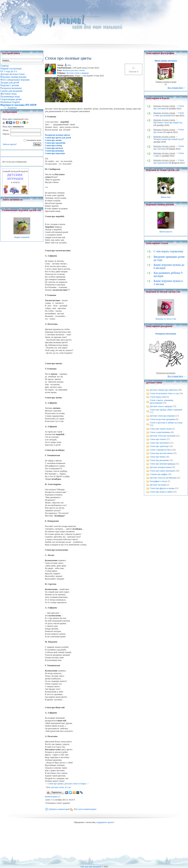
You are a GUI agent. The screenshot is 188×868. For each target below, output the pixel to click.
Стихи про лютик (53, 140)
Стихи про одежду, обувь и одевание (166, 410)
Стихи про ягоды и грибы (161, 492)
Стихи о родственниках (160, 432)
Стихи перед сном (158, 397)
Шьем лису (166, 197)
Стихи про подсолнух (55, 153)
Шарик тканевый (22, 237)
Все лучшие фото (175, 88)
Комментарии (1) (53, 797)
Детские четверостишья (160, 467)
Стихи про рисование (159, 460)
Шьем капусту (166, 232)
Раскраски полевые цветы (57, 135)
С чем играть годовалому (168, 251)
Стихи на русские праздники (162, 419)
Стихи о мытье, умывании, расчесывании (162, 402)
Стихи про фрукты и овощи (162, 488)
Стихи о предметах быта (161, 450)
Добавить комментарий (59, 809)
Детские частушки (158, 485)
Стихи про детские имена (161, 453)
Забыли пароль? (10, 144)
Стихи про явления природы (162, 464)
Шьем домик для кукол (166, 61)
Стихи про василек (54, 148)
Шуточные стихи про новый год (168, 123)
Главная (46, 16)
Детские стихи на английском (163, 478)
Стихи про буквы (157, 457)
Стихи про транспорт (159, 446)
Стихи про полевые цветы (88, 16)
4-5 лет (68, 787)
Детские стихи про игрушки (162, 416)
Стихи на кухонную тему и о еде (164, 393)
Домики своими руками (166, 82)
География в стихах (158, 481)
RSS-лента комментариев (85, 809)
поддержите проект (105, 822)
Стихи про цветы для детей (58, 138)
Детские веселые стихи (63, 16)
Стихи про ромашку (54, 151)
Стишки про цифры (158, 474)
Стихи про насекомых (160, 443)
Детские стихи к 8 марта (75, 784)
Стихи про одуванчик (55, 143)
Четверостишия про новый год (167, 139)
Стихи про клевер (53, 145)
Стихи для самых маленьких (162, 471)
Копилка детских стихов (74, 70)
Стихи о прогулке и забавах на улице (166, 423)
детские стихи (57, 787)
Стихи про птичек (158, 439)
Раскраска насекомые (166, 334)
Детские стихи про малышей (163, 436)
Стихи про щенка (55, 784)
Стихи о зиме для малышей (169, 114)
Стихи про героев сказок (161, 429)
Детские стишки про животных (164, 390)
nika (69, 65)
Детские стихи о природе (78, 73)
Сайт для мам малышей (91, 867)
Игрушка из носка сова (166, 319)
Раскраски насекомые (166, 373)
